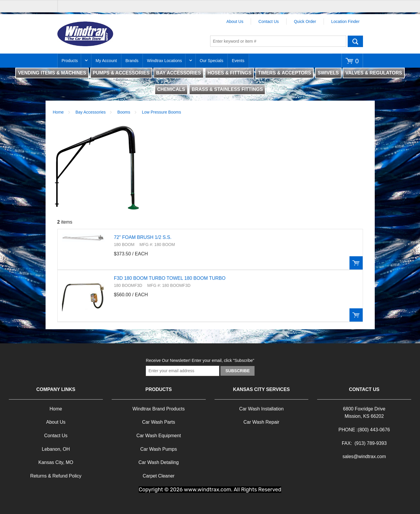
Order (356, 263)
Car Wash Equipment (159, 436)
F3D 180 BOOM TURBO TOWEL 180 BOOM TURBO (170, 278)
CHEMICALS (171, 89)
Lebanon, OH (56, 449)
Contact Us (268, 21)
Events (238, 61)
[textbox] (278, 41)
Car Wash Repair (261, 422)
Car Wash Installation (261, 409)
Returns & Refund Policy (56, 476)
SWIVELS (328, 73)
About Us (235, 21)
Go (355, 41)
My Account (106, 61)
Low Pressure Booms (162, 112)
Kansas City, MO (56, 462)
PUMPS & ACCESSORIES (121, 73)
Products (70, 61)
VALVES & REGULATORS (374, 73)
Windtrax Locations (164, 61)
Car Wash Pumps (159, 449)
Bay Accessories (91, 112)
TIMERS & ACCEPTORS (285, 73)
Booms (124, 112)
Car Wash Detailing (159, 462)
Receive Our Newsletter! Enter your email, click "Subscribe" (200, 360)
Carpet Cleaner (159, 476)
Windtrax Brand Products (159, 409)
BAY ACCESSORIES (178, 73)
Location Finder (345, 21)
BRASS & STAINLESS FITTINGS (227, 89)
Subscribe (237, 371)
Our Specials (212, 61)
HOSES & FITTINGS (229, 73)
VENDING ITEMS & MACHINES (52, 73)
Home (58, 112)
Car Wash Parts (158, 422)
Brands (132, 61)
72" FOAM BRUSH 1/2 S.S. (143, 237)
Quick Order (305, 21)
